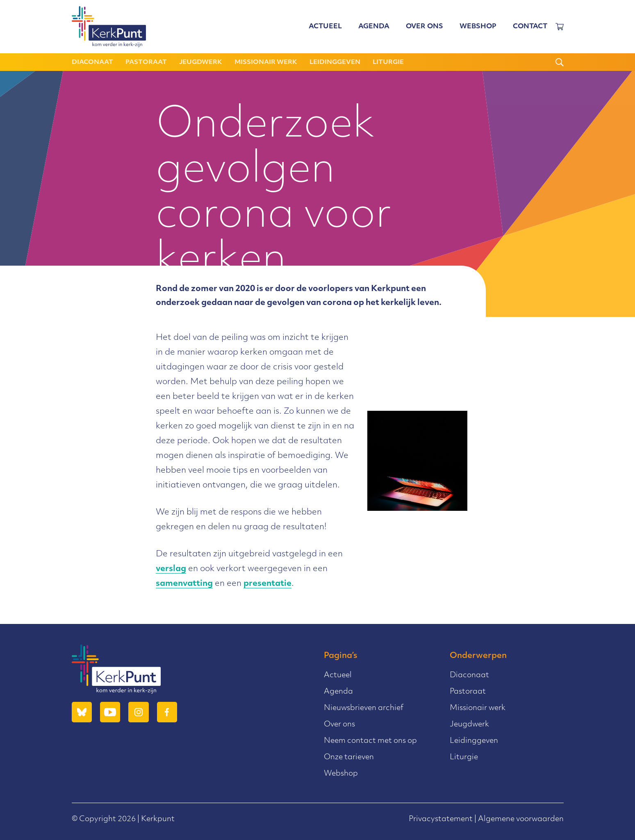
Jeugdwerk (201, 63)
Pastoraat (146, 63)
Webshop (478, 27)
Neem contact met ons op (370, 741)
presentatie (267, 584)
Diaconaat (92, 63)
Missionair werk (266, 63)
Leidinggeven (335, 63)
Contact (530, 27)
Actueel (325, 27)
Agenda (374, 27)
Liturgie (388, 63)
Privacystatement (441, 819)
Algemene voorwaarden (521, 819)
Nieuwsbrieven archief (364, 708)
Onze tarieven (349, 757)
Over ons (424, 27)
